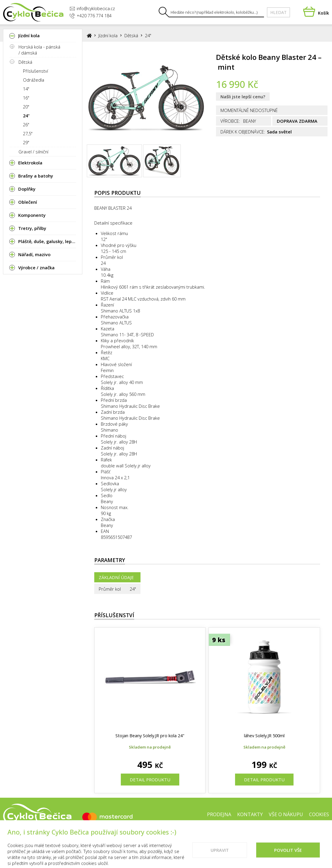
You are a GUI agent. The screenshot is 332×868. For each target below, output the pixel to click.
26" (26, 125)
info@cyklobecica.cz (92, 8)
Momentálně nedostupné (249, 110)
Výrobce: (230, 121)
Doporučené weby (267, 833)
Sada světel (279, 132)
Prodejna (219, 814)
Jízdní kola (108, 35)
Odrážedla (34, 80)
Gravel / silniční (33, 152)
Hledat (278, 12)
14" (26, 89)
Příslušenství (35, 71)
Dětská (25, 62)
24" (26, 116)
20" (26, 107)
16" (26, 98)
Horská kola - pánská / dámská (39, 50)
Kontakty (250, 814)
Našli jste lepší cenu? (243, 97)
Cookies (319, 814)
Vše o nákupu (286, 814)
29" (26, 142)
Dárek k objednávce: (243, 132)
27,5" (28, 133)
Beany (107, 525)
